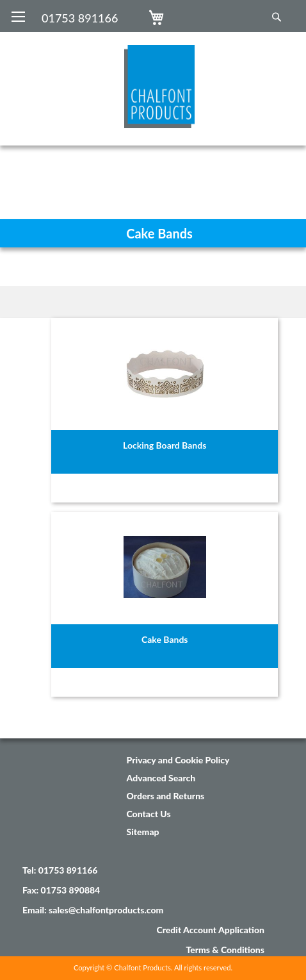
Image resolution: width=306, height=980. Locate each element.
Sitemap (143, 832)
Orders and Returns (166, 796)
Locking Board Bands (165, 445)
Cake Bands (165, 639)
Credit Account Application (210, 930)
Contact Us (149, 814)
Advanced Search (161, 778)
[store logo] (153, 80)
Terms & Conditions (225, 950)
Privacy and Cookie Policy (178, 760)
